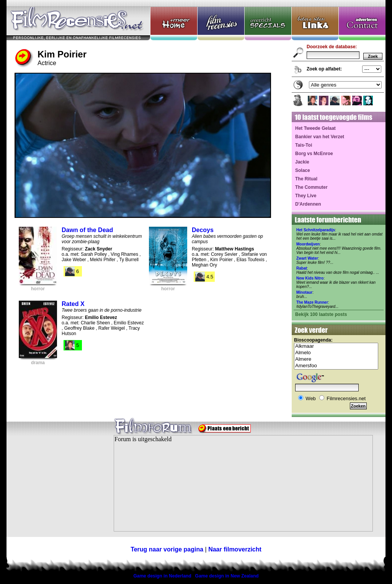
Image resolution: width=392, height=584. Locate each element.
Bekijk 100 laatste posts (321, 314)
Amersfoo (336, 366)
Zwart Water (307, 258)
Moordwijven (308, 244)
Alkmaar (336, 346)
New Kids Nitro (310, 278)
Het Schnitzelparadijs (316, 230)
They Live (306, 196)
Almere (336, 359)
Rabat (302, 268)
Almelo (336, 353)
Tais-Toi (304, 145)
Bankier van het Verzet (320, 137)
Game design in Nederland (162, 576)
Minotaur (304, 292)
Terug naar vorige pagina (167, 549)
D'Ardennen (308, 204)
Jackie (302, 162)
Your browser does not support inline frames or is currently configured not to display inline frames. (243, 483)
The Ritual (306, 179)
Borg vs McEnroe (314, 154)
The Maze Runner (312, 302)
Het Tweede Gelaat (315, 128)
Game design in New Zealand (227, 576)
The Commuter (311, 187)
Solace (303, 170)
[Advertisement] (54, 488)
